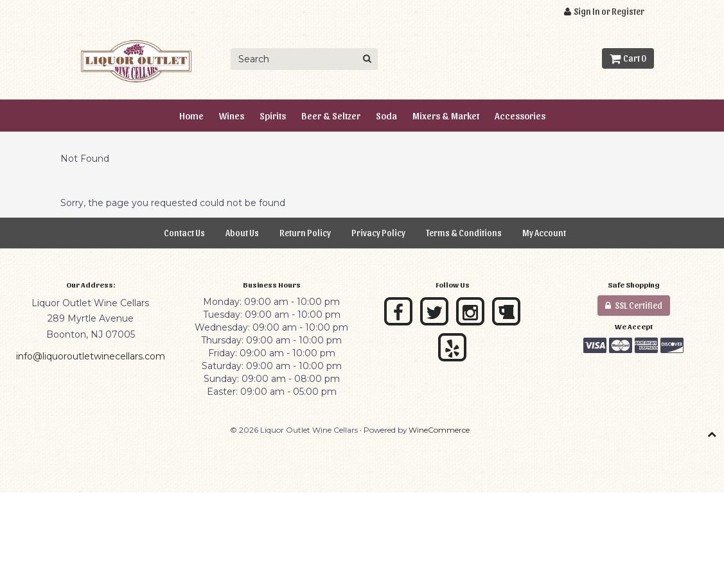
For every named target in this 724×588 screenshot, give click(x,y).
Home (191, 115)
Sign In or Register (604, 11)
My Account (544, 233)
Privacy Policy (378, 233)
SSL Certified (634, 305)
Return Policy (305, 233)
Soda (386, 115)
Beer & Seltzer (331, 115)
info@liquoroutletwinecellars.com (91, 356)
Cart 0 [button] (628, 58)
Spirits (273, 115)
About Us (242, 233)
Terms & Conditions (464, 233)
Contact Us (184, 233)
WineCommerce (439, 430)
